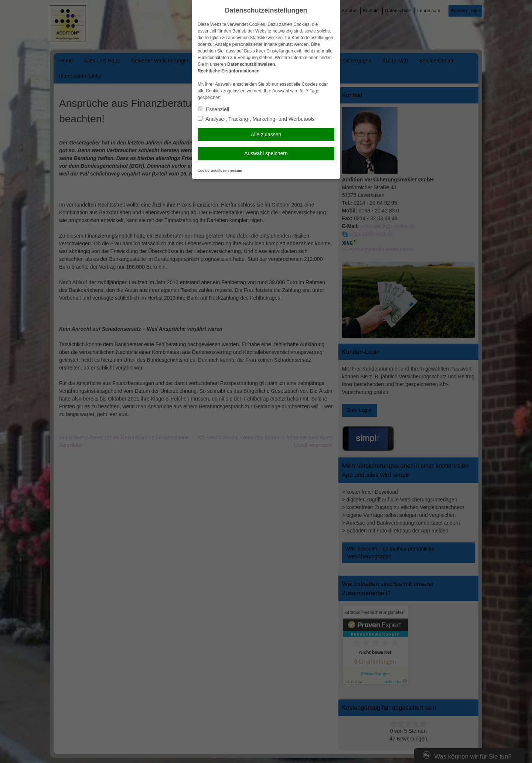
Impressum (233, 171)
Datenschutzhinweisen (251, 64)
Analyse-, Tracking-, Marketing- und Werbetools (256, 119)
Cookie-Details (210, 171)
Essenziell (213, 109)
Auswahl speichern (266, 153)
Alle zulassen (266, 134)
